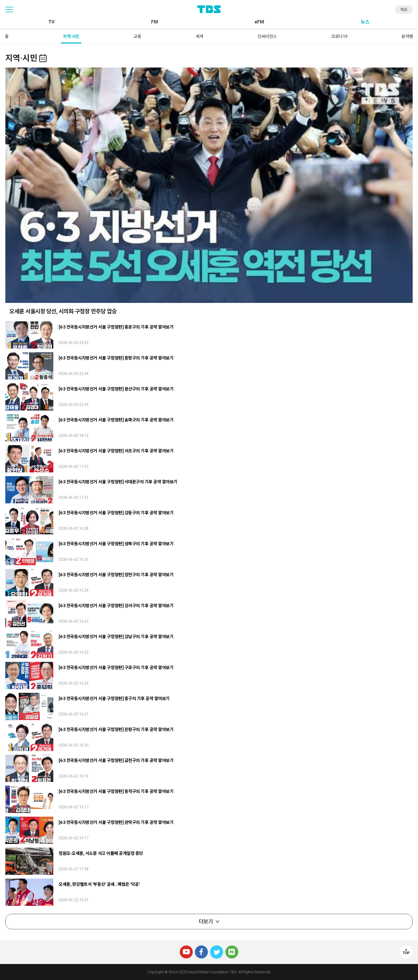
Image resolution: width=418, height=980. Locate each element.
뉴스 (365, 22)
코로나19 (339, 36)
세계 (200, 36)
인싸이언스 (267, 36)
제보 (404, 10)
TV (51, 22)
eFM (259, 22)
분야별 (407, 36)
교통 (137, 36)
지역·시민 (71, 36)
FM (155, 22)
